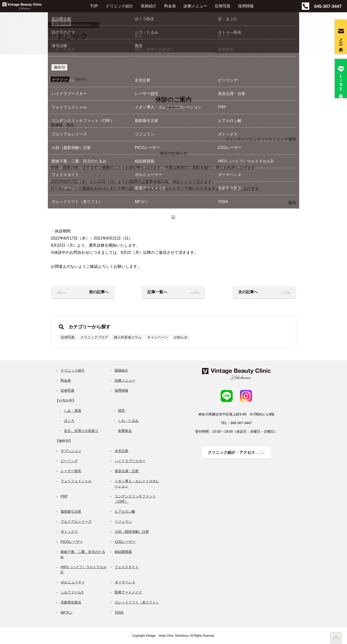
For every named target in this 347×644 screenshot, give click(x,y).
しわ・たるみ (128, 421)
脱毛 (121, 411)
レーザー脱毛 (71, 471)
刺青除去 (125, 431)
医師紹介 (149, 6)
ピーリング (69, 461)
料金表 (170, 6)
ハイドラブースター (130, 461)
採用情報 (246, 6)
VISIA (119, 612)
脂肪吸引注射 (71, 511)
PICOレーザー (72, 542)
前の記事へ (99, 292)
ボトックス (69, 532)
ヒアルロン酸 (125, 511)
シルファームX (72, 592)
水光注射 (121, 451)
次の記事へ (248, 292)
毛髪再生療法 (71, 602)
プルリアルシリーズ (76, 522)
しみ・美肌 (73, 411)
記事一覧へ (157, 292)
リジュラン (123, 522)
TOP (94, 6)
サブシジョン (71, 451)
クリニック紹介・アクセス (231, 452)
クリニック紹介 (120, 6)
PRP (64, 496)
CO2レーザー (125, 542)
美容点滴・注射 (127, 471)
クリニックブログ (94, 337)
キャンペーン (158, 337)
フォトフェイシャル (76, 481)
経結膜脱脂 (123, 552)
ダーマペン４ (125, 582)
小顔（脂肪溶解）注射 (132, 532)
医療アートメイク (128, 592)
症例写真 (223, 6)
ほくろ (69, 421)
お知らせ (80, 79)
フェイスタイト (127, 567)
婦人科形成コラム (128, 337)
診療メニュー (195, 6)
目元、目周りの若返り (81, 431)
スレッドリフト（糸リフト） (137, 602)
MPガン (67, 612)
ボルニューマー (73, 582)
